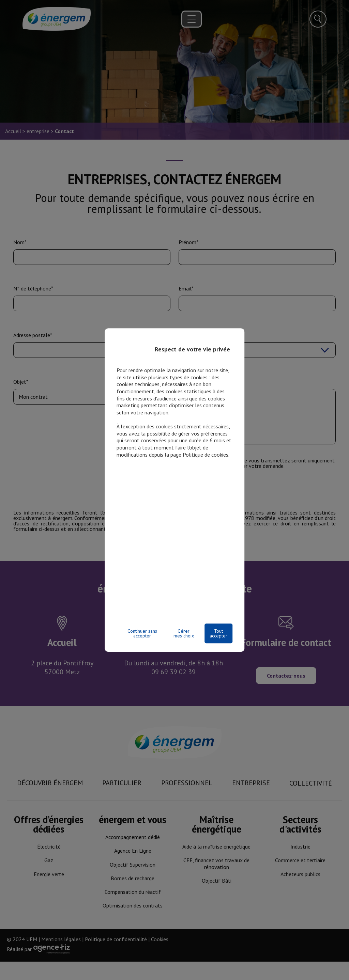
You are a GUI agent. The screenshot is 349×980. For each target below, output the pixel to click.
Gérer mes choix (184, 633)
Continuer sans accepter (142, 633)
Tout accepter (218, 633)
